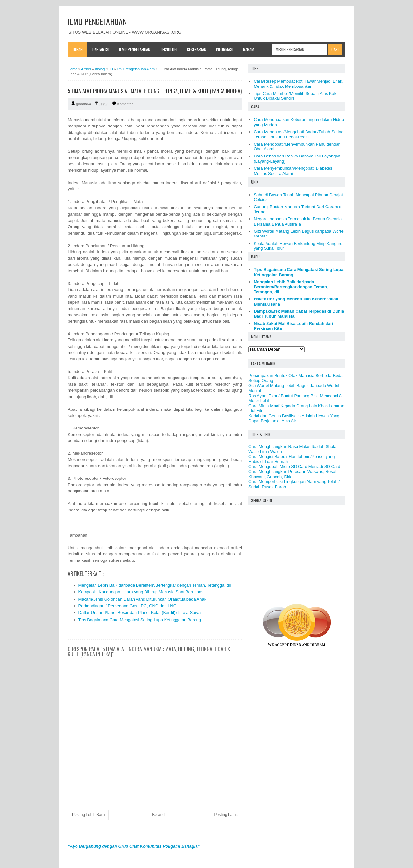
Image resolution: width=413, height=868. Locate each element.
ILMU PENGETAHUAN (97, 21)
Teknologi (169, 49)
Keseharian (197, 49)
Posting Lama (226, 815)
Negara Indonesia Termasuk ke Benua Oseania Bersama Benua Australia (298, 222)
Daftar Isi (101, 49)
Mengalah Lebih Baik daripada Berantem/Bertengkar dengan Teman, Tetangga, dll (155, 585)
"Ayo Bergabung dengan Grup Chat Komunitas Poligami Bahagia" (134, 846)
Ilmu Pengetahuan (135, 49)
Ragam (249, 49)
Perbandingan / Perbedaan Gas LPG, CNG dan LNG (127, 606)
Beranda (159, 815)
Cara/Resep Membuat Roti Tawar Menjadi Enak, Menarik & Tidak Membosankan (298, 84)
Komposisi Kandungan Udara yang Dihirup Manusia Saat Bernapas (141, 592)
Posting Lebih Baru (88, 815)
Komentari (126, 104)
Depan (78, 49)
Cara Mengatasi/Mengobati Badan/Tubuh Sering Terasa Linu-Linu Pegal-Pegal (298, 134)
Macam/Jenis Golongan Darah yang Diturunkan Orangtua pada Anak (142, 599)
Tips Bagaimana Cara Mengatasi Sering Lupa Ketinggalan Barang (140, 620)
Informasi (225, 49)
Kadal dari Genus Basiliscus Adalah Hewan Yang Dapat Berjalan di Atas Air (294, 418)
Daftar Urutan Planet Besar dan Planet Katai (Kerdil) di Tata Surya (140, 613)
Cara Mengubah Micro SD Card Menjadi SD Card (294, 466)
